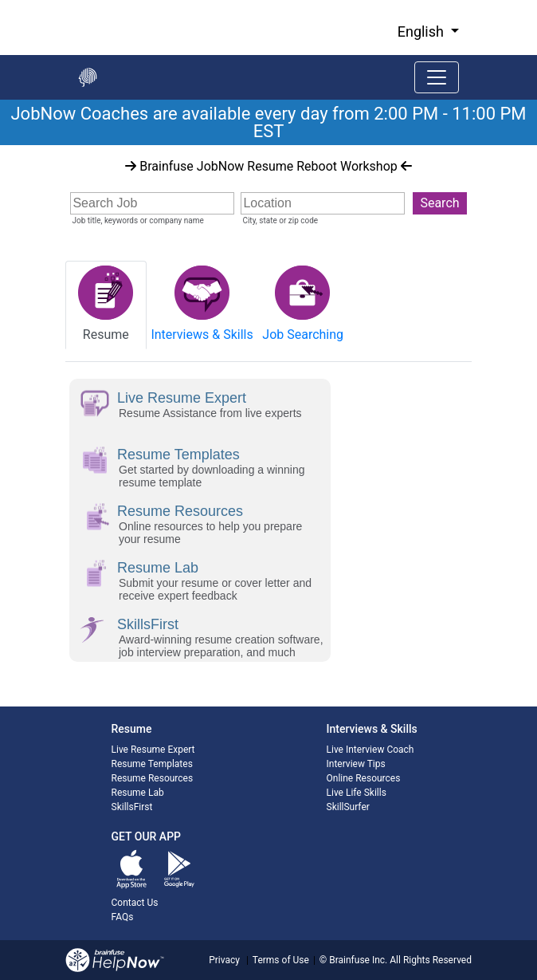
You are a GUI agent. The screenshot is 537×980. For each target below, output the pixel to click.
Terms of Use (281, 960)
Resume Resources (153, 778)
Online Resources (364, 778)
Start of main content (0, 146)
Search (439, 203)
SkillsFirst (132, 807)
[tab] (106, 305)
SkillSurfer (348, 807)
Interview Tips (356, 764)
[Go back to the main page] (88, 77)
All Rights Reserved (429, 960)
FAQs (123, 917)
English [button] (423, 31)
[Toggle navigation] (437, 77)
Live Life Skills (357, 793)
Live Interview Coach (370, 750)
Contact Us (135, 903)
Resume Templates (152, 764)
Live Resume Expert (153, 750)
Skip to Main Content (0, 0)
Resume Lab (138, 793)
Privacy (224, 960)
